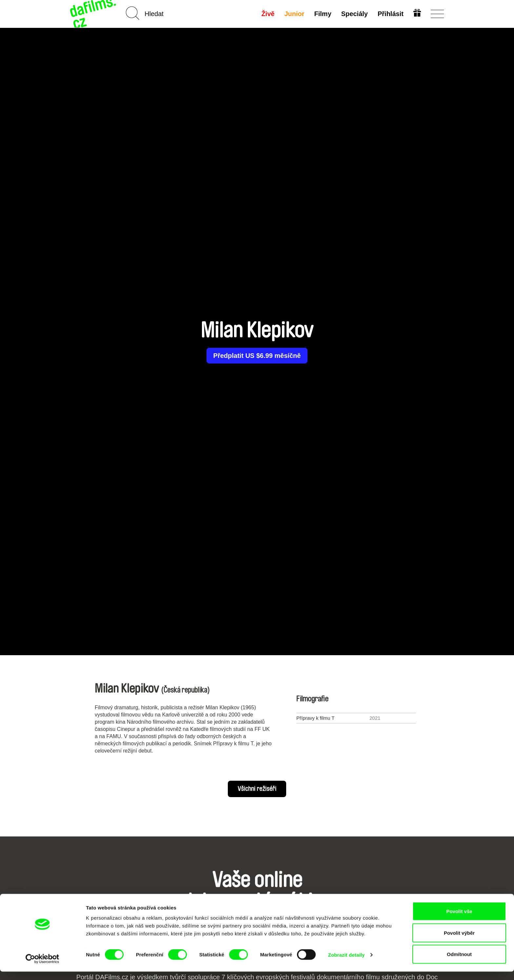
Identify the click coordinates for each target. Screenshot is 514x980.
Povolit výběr (459, 941)
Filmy (322, 14)
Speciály (354, 14)
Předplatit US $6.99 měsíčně (257, 356)
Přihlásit (390, 14)
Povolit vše (459, 920)
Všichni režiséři (257, 789)
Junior (294, 14)
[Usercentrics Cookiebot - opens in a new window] (42, 967)
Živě (267, 14)
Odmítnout (459, 962)
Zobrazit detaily (346, 963)
